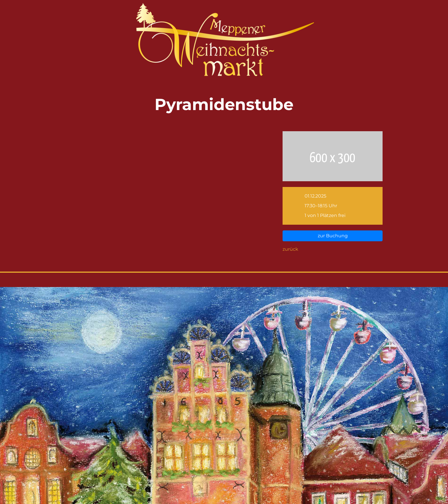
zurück (290, 249)
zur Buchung (333, 236)
